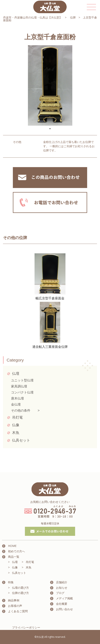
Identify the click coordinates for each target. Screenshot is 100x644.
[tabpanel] (50, 85)
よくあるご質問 (18, 611)
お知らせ (62, 588)
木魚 (16, 433)
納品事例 (14, 600)
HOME (12, 546)
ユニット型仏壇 (22, 380)
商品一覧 (14, 557)
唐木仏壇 (17, 398)
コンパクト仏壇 (22, 392)
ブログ (60, 593)
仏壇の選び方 (20, 588)
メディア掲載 (64, 598)
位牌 (73, 17)
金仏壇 (16, 404)
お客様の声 (15, 606)
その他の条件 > (25, 410)
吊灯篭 (17, 417)
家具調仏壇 (19, 386)
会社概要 (62, 604)
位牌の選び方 (20, 593)
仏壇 (16, 374)
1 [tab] (50, 129)
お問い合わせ (64, 609)
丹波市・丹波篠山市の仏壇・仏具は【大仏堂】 (33, 17)
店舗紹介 (62, 582)
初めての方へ (16, 551)
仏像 (16, 425)
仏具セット (21, 440)
